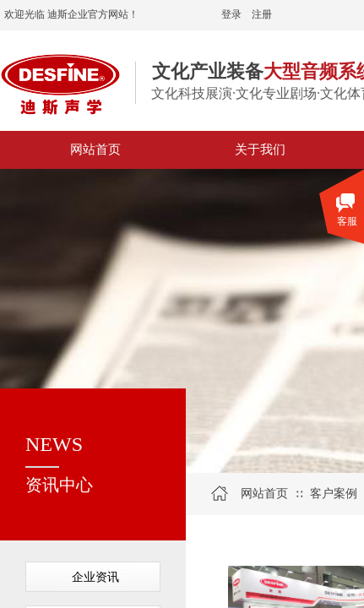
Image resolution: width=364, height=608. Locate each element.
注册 (262, 14)
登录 (231, 14)
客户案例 (334, 494)
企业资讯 (95, 577)
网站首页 (264, 494)
